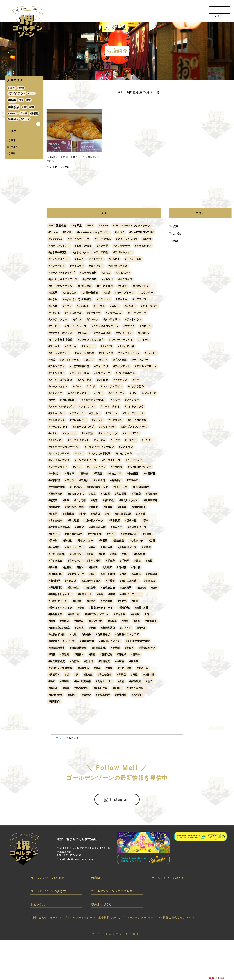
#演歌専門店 (55, 588)
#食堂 (121, 681)
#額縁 (52, 681)
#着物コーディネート (101, 608)
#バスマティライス (111, 386)
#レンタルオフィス (59, 460)
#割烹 (94, 500)
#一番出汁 (54, 474)
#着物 (81, 608)
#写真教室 (152, 494)
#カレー (115, 306)
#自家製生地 (87, 641)
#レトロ (79, 454)
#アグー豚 (102, 246)
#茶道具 (64, 654)
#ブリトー (95, 413)
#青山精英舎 (105, 675)
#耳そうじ (126, 628)
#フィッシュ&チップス (61, 407)
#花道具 (129, 648)
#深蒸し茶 (150, 581)
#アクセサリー (121, 246)
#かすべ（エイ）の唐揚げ (77, 299)
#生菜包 (122, 601)
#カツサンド (104, 299)
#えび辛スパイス (118, 266)
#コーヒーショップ (76, 326)
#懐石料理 (139, 554)
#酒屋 (109, 668)
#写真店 (136, 494)
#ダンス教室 (120, 360)
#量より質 (142, 668)
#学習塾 (103, 541)
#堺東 (145, 521)
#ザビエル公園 (102, 333)
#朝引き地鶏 (108, 574)
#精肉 (52, 621)
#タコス (89, 360)
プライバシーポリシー (78, 918)
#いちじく (114, 259)
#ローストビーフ (111, 460)
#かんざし (130, 306)
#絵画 (125, 621)
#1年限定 (76, 226)
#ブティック (77, 413)
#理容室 (77, 601)
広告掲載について (110, 918)
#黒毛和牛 (137, 695)
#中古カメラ (115, 474)
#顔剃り (64, 681)
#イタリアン (96, 259)
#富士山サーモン (74, 547)
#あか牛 (147, 239)
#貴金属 (134, 661)
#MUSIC (120, 232)
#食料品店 (135, 681)
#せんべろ (151, 353)
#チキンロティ (57, 366)
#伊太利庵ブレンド (97, 487)
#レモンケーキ (124, 454)
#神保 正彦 (73, 614)
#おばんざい (123, 273)
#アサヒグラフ (143, 246)
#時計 (92, 574)
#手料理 (125, 561)
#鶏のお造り (55, 695)
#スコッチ (54, 346)
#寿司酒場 (107, 547)
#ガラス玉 (99, 306)
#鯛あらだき (100, 688)
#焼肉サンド (84, 594)
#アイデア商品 (102, 239)
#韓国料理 (148, 675)
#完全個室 (118, 541)
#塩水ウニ (116, 527)
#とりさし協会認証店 (60, 380)
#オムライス (125, 279)
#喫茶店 (95, 514)
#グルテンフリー (58, 319)
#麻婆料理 (121, 695)
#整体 (80, 567)
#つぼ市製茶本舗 (79, 366)
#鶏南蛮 (86, 695)
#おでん (106, 273)
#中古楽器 (132, 474)
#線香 (137, 621)
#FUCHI (67, 232)
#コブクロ (129, 326)
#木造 (123, 574)
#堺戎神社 (131, 521)
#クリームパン (114, 313)
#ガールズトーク (125, 293)
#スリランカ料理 (84, 353)
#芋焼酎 (115, 648)
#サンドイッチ (124, 333)
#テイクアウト (121, 366)
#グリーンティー (137, 313)
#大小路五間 (94, 534)
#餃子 (149, 681)
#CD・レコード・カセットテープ (131, 226)
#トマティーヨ (102, 373)
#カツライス (139, 299)
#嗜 (107, 514)
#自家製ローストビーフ (62, 641)
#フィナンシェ (87, 407)
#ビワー (115, 400)
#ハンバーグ (149, 393)
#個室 (92, 494)
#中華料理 (54, 480)
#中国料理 (149, 474)
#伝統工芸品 (120, 487)
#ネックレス (120, 380)
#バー (136, 380)
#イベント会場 (133, 259)
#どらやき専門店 (125, 373)
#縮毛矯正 (151, 621)
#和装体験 (68, 514)
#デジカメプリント (146, 366)
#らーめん (100, 440)
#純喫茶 (79, 621)
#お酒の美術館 (90, 293)
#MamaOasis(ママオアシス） (93, 232)
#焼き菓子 (126, 588)
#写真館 (53, 500)
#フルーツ (111, 413)
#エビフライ (96, 266)
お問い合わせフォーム (44, 918)
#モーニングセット (78, 440)
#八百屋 (105, 494)
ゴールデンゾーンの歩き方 (48, 891)
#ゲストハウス (133, 319)
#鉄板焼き (54, 675)
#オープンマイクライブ (62, 273)
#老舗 (92, 628)
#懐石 (125, 554)
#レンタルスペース (86, 460)
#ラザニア (131, 440)
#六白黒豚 (121, 494)
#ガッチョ (121, 299)
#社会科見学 (55, 614)
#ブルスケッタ (57, 420)
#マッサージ (69, 433)
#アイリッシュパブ (127, 239)
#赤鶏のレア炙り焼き (60, 668)
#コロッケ (146, 326)
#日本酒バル (55, 574)
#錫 (67, 675)
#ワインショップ (96, 467)
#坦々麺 (141, 514)
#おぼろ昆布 (89, 279)
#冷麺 (66, 500)
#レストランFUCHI (59, 454)
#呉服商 (94, 507)
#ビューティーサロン (94, 400)
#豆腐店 (120, 661)
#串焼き (84, 480)
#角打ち (74, 661)
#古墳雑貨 (54, 507)
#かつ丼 (53, 306)
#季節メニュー (85, 541)
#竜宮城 (135, 614)
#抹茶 (137, 561)
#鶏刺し (72, 695)
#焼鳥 (100, 594)
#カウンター (146, 293)
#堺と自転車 (55, 521)
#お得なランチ (141, 286)
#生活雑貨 (107, 601)
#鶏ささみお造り (136, 688)
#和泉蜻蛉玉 (139, 507)
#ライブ (115, 440)
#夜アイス (54, 534)
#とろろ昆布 (84, 380)
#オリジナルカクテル (60, 286)
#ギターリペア (149, 306)
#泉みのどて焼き (91, 581)
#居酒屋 (146, 547)
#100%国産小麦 (57, 226)
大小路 (176, 234)
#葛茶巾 (79, 654)
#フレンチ (97, 420)
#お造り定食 (69, 293)
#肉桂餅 (86, 634)
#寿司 (92, 547)
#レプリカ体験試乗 (100, 454)
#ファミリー (132, 400)
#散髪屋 (67, 567)
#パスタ (91, 386)
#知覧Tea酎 (142, 608)
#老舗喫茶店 (108, 628)
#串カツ (69, 480)
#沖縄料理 (54, 581)
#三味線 (84, 474)
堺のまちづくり (101, 905)
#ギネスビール (73, 313)
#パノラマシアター (78, 393)
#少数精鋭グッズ (127, 547)
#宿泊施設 (54, 547)
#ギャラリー (94, 313)
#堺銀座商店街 (97, 527)
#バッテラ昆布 (136, 386)
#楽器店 (136, 574)
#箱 (147, 614)
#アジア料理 (101, 252)
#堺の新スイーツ (94, 521)
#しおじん (143, 333)
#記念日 (89, 661)
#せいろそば (106, 353)
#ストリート (89, 346)
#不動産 (98, 474)
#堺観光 (79, 527)
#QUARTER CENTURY (141, 232)
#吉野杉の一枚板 (74, 507)
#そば (52, 360)
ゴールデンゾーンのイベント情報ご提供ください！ (159, 918)
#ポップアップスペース (134, 427)
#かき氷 (53, 299)
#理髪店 (91, 601)
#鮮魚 (66, 688)
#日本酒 (136, 567)
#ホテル (53, 433)
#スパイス (107, 346)
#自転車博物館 (78, 648)
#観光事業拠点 (57, 661)
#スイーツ (144, 340)
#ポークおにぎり (137, 420)
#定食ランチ (136, 541)
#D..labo (53, 232)
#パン (133, 393)
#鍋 (76, 675)
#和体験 (108, 507)
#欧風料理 (152, 574)
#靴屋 (134, 675)
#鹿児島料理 (103, 695)
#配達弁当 (83, 668)
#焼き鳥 (141, 588)
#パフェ (99, 393)
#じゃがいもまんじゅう (91, 340)
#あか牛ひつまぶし (59, 246)
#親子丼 (136, 654)
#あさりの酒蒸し (58, 252)
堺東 (175, 226)
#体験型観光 (55, 494)
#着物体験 (124, 608)
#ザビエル (83, 333)
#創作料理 (108, 500)
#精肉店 (64, 621)
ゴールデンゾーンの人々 (168, 878)
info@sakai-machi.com (80, 859)
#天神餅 (53, 541)
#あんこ (79, 259)
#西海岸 (121, 654)
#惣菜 (113, 554)
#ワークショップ (58, 467)
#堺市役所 (114, 521)
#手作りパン (74, 561)
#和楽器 (122, 507)
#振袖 (149, 561)
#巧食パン (76, 554)
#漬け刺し (73, 588)
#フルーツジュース (133, 413)
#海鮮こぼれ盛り (129, 581)
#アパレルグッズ (123, 252)
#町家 (135, 601)
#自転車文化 (99, 648)
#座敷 (102, 554)
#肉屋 (73, 634)
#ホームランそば (58, 427)
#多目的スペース (137, 527)
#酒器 (97, 668)
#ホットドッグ (107, 427)
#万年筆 (69, 474)
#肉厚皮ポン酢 (57, 634)
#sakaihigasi (55, 239)
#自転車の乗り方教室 (138, 641)
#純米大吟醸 (95, 621)
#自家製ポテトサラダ (127, 634)
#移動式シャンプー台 (97, 614)
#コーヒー (54, 326)
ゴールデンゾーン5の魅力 (47, 878)
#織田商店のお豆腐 (59, 628)
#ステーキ (71, 346)
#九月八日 (99, 480)
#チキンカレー (140, 360)
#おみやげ (107, 279)
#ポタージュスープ (83, 427)
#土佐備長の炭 (123, 514)
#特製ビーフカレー (131, 594)
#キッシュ (54, 313)
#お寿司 (123, 286)
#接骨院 (53, 567)
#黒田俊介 (54, 702)
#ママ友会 (87, 433)
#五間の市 (132, 480)
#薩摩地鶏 (106, 654)
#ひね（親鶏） (68, 400)
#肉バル (141, 628)
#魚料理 (53, 688)
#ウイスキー (77, 266)
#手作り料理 (94, 561)
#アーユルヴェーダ (78, 239)
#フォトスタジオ (110, 407)
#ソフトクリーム (69, 360)
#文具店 (107, 567)
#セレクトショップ (129, 353)
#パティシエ (55, 393)
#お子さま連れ (105, 286)
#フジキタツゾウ (134, 407)
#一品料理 (116, 467)
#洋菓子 (110, 581)
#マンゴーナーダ (108, 433)
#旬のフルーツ (76, 574)
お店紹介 (97, 878)
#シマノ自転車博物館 (60, 340)
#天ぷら (111, 534)
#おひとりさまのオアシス (63, 279)
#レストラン (126, 447)
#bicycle (103, 226)
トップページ (58, 738)
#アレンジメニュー (59, 259)
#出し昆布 (80, 500)
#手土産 (110, 561)
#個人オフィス (76, 494)
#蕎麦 (92, 654)
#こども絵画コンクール (105, 326)
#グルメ (77, 319)
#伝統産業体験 (141, 487)
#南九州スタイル (129, 500)
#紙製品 (112, 621)
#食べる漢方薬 (82, 681)
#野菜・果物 (125, 668)
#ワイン (77, 467)
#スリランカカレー (59, 353)
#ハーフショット (58, 386)
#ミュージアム (131, 433)
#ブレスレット (78, 420)
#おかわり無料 (88, 273)
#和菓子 (53, 514)
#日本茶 (121, 567)
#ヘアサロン (115, 420)
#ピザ (52, 400)
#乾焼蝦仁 (116, 480)
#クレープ (92, 319)
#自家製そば (103, 634)
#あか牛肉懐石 (83, 246)
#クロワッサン (111, 319)
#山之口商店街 (57, 554)
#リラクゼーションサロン (99, 447)
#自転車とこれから (110, 641)
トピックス (38, 905)
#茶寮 (52, 654)
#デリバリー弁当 (79, 373)
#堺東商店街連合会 (59, 527)
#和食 (82, 514)
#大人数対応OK (74, 534)
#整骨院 (93, 567)
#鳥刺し (117, 688)
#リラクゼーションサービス (64, 447)
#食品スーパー (104, 681)
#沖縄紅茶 (71, 581)
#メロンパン (55, 440)
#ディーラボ (101, 366)
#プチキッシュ (57, 413)
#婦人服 (67, 541)
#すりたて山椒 (126, 346)
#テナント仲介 (57, 373)
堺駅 (175, 241)
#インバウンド (57, 266)
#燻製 (111, 594)
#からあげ (82, 306)
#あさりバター (81, 252)
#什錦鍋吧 (76, 487)
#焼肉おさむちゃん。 (60, 594)
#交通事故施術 (57, 487)
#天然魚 (147, 534)
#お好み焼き (84, 286)
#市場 (90, 554)
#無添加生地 (108, 588)
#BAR (90, 226)
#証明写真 (104, 661)
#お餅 (107, 293)
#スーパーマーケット (121, 340)
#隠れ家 (88, 675)
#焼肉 (154, 588)
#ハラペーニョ (116, 393)
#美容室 (79, 628)
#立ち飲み (120, 614)
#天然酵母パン (129, 534)
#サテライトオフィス (60, 333)
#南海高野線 (150, 500)
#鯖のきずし (81, 688)
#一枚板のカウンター (139, 467)
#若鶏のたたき (147, 648)
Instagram (117, 799)
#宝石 (152, 541)
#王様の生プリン (58, 601)
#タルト (103, 360)
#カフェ (67, 306)
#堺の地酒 (73, 521)
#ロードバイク (134, 460)
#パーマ (77, 386)
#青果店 (121, 675)
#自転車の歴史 (57, 648)
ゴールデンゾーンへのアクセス (112, 891)
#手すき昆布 (55, 561)
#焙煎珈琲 (90, 588)
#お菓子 (53, 293)
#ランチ (146, 440)
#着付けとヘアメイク (60, 608)
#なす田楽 (102, 380)
